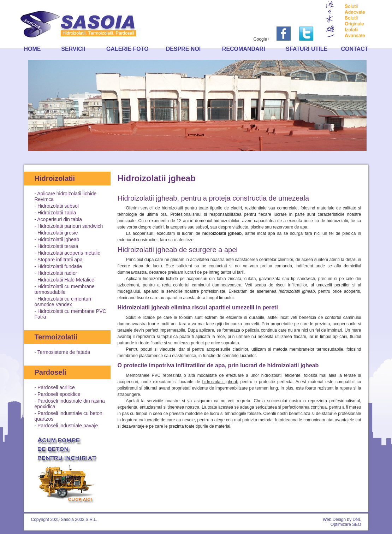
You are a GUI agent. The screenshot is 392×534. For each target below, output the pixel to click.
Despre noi (183, 49)
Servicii (73, 49)
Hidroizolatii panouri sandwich (70, 226)
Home (32, 49)
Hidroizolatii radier (57, 273)
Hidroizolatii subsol (58, 206)
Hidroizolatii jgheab (58, 239)
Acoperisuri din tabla (60, 219)
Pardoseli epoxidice (59, 394)
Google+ (261, 39)
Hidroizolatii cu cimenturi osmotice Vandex (63, 302)
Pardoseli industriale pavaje (68, 426)
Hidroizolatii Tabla (57, 213)
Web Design (334, 520)
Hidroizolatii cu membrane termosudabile (65, 289)
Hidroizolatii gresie (58, 233)
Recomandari (244, 49)
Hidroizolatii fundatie (60, 266)
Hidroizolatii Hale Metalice (66, 280)
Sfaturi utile (307, 49)
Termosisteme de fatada (64, 352)
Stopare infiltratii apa (60, 260)
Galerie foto (127, 49)
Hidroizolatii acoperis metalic (69, 253)
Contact (354, 49)
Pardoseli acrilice (56, 387)
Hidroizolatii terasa (58, 246)
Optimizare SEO (346, 524)
